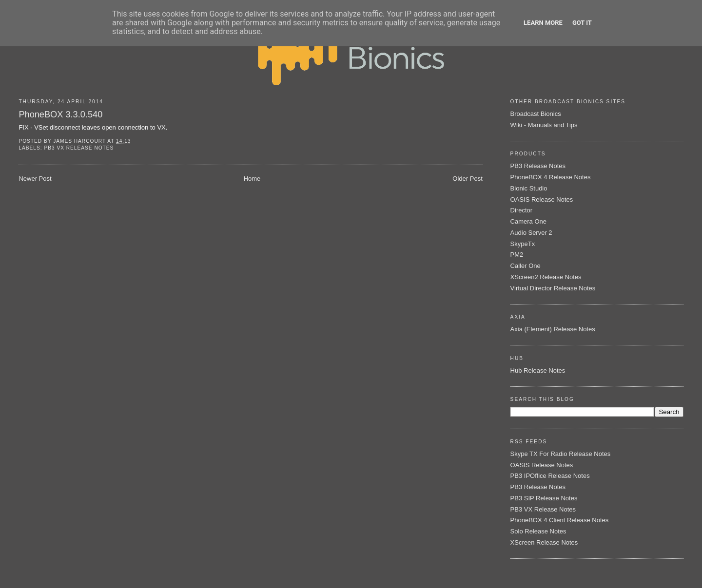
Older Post (467, 179)
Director (522, 210)
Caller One (526, 266)
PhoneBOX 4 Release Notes (551, 177)
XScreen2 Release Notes (546, 277)
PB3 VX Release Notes (79, 148)
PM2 (517, 255)
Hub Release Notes (538, 370)
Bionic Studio (529, 188)
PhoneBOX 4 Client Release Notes (560, 520)
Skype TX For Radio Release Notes (561, 454)
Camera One (528, 221)
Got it (582, 23)
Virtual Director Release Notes (553, 288)
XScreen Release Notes (544, 542)
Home (252, 179)
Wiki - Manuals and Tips (544, 125)
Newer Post (35, 179)
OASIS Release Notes (542, 199)
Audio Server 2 (531, 233)
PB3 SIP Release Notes (544, 498)
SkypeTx (523, 244)
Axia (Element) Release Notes (553, 329)
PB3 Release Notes (538, 166)
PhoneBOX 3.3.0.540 (60, 114)
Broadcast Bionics (536, 114)
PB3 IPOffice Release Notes (550, 476)
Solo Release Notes (538, 531)
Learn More (543, 23)
